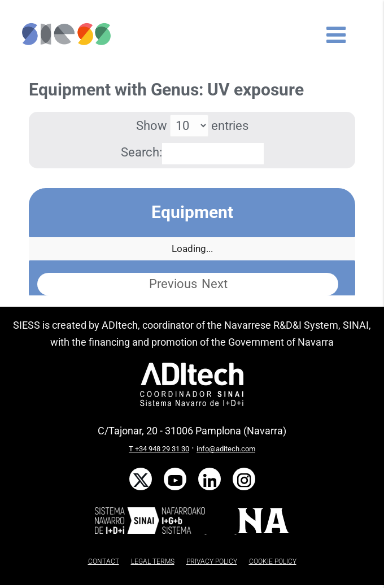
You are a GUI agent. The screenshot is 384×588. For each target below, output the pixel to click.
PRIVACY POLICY (212, 561)
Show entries (192, 126)
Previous (173, 284)
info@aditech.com (226, 449)
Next (215, 284)
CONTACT (104, 561)
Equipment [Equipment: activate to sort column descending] (192, 212)
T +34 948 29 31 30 (159, 449)
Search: (192, 152)
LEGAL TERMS (153, 561)
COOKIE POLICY (273, 561)
